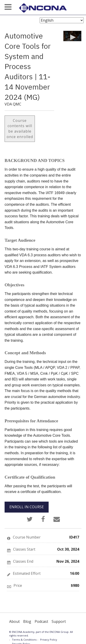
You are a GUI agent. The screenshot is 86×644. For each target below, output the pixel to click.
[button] (8, 7)
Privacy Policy (49, 640)
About (14, 621)
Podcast (41, 621)
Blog (27, 621)
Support (59, 621)
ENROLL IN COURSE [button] (27, 507)
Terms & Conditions (24, 640)
